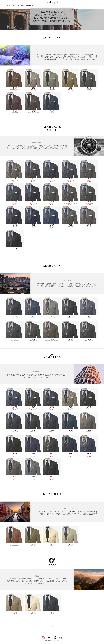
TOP (52, 626)
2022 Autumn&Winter (12, 6)
